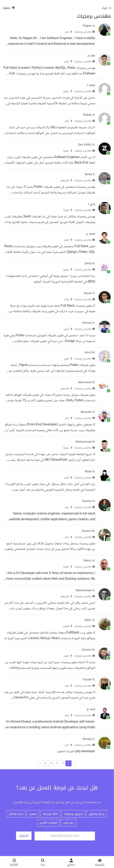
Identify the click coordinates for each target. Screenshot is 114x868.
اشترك (24, 836)
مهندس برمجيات (85, 32)
